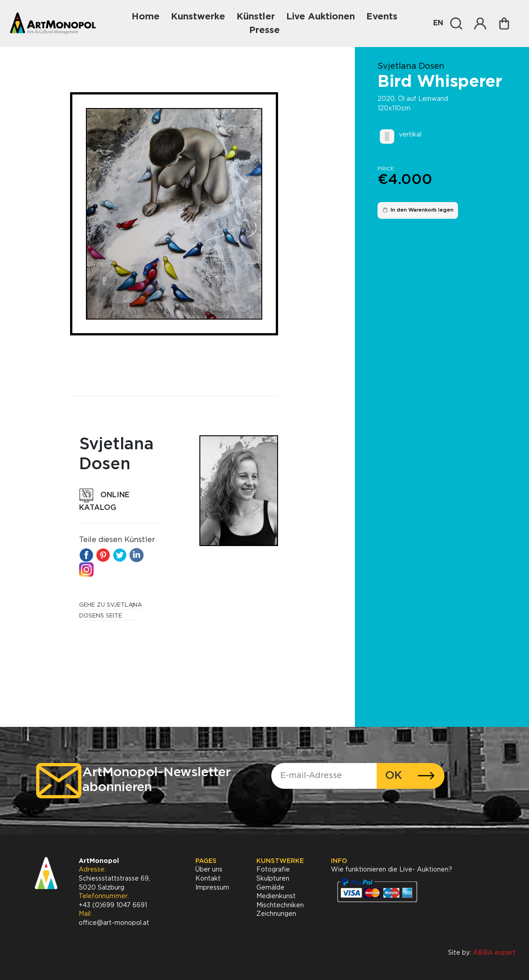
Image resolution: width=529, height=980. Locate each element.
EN (438, 23)
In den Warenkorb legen (418, 210)
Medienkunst (276, 896)
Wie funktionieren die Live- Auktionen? (392, 870)
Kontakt (208, 879)
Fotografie (273, 870)
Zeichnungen (276, 914)
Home (146, 17)
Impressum (212, 888)
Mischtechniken (280, 905)
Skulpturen (273, 879)
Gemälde (270, 888)
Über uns (209, 870)
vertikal (410, 135)
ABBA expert (494, 953)
